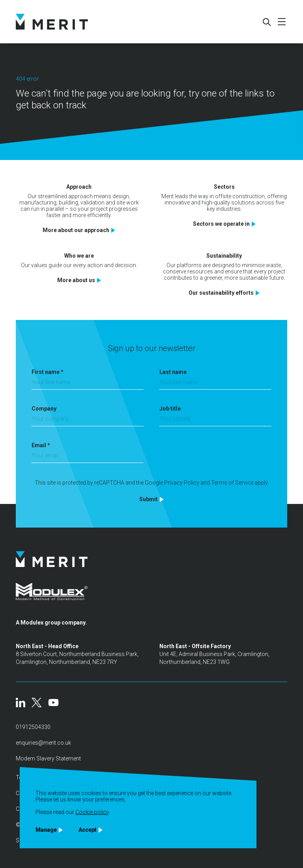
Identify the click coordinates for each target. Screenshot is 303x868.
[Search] (266, 22)
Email (41, 445)
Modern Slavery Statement (48, 758)
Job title (170, 409)
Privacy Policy (182, 483)
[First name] (88, 384)
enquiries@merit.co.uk (43, 743)
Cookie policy (92, 812)
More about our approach (76, 230)
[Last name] (215, 384)
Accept (88, 830)
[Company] (88, 421)
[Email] (88, 458)
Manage (46, 830)
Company (44, 409)
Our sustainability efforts (221, 293)
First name (48, 372)
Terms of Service (232, 483)
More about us (76, 280)
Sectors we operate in (221, 224)
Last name (173, 372)
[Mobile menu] (282, 22)
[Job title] (215, 421)
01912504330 (33, 727)
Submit (149, 499)
